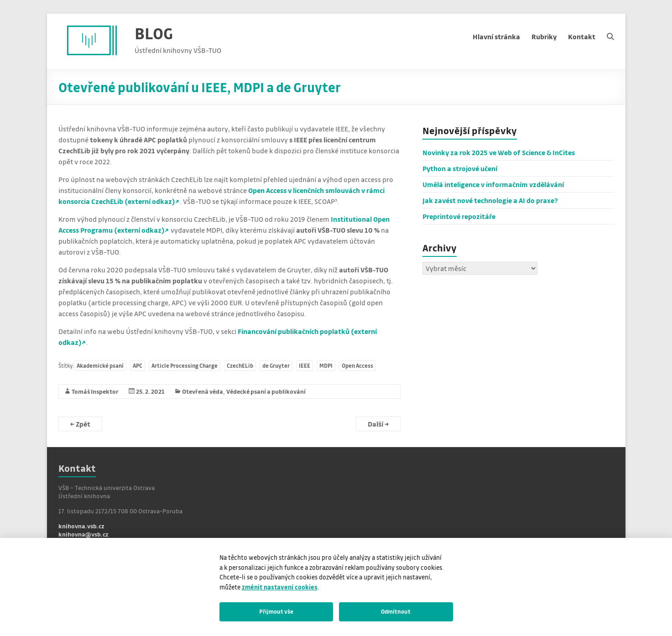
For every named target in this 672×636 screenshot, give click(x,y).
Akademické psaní (100, 366)
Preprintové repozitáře (459, 216)
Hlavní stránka (496, 36)
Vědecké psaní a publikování (266, 391)
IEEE (305, 366)
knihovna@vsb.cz (83, 534)
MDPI (326, 366)
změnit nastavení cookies (280, 587)
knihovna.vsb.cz (81, 526)
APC (138, 366)
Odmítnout (396, 611)
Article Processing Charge (185, 366)
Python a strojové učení (460, 168)
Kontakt (582, 36)
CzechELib (240, 366)
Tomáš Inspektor (95, 391)
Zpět (80, 424)
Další (378, 424)
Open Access (357, 366)
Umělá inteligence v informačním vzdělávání (493, 184)
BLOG (154, 33)
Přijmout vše (276, 611)
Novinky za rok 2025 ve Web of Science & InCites (499, 152)
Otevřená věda (203, 391)
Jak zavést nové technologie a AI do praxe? (490, 200)
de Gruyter (276, 366)
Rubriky (544, 36)
